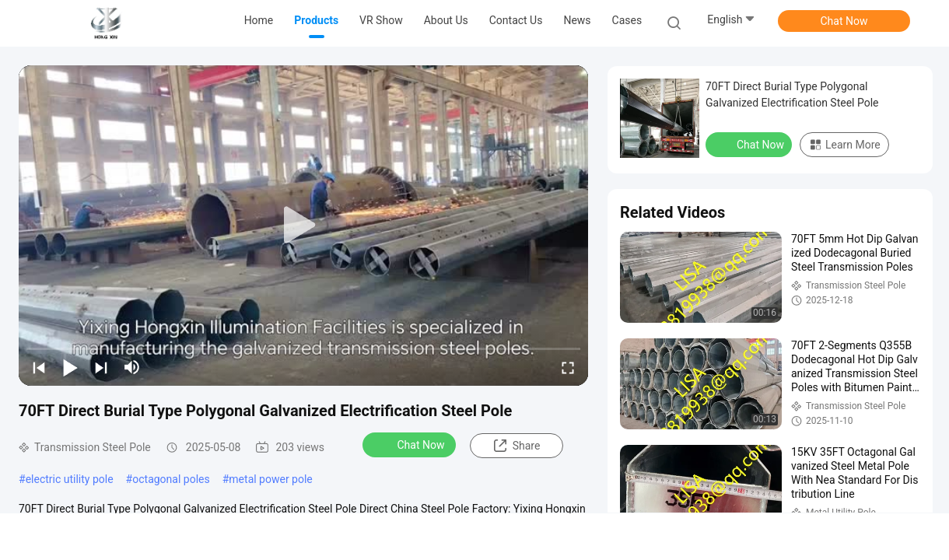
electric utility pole (70, 479)
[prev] (39, 367)
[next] (101, 367)
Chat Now (844, 21)
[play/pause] (70, 367)
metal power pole (270, 479)
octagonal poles (171, 479)
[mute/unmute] (132, 367)
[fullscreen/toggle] (568, 367)
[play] (303, 226)
